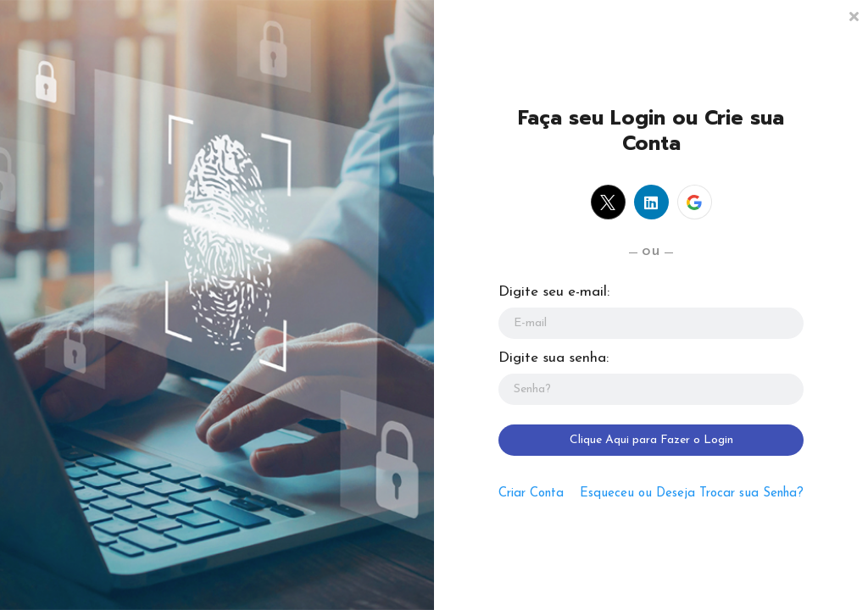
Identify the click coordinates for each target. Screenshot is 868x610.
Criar (531, 494)
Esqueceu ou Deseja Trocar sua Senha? (692, 494)
